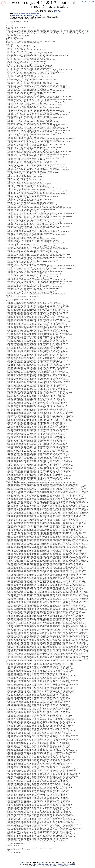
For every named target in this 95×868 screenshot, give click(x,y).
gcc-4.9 (57, 11)
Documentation (33, 866)
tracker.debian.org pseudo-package (49, 864)
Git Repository (51, 866)
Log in (92, 2)
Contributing (63, 866)
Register (85, 2)
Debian (22, 862)
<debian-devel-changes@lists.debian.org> (27, 15)
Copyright (42, 862)
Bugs (42, 866)
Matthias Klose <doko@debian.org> (27, 14)
